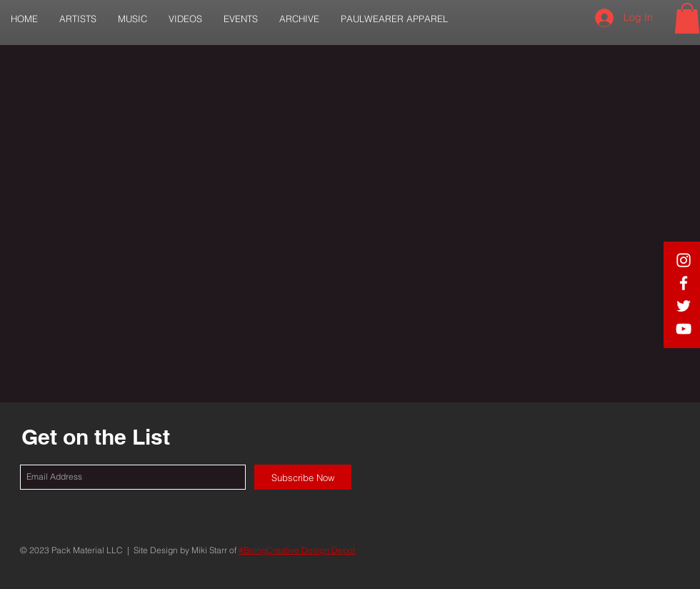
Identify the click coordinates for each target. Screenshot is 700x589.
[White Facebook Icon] (684, 283)
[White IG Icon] (684, 260)
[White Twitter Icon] (684, 306)
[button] (78, 19)
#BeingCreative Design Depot (297, 550)
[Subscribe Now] (303, 477)
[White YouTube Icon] (684, 329)
